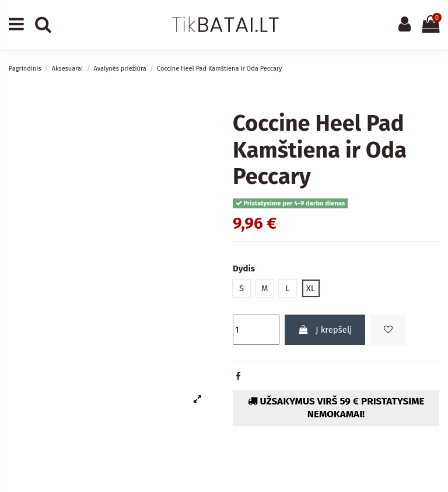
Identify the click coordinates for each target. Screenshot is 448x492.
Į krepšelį (325, 330)
